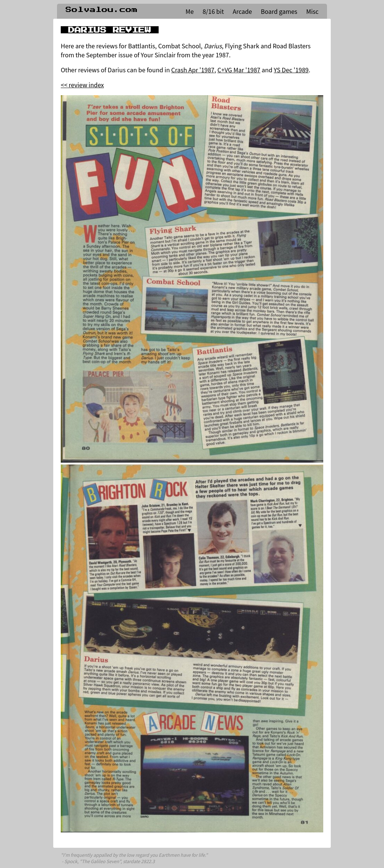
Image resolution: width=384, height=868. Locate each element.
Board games (279, 11)
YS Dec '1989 (291, 70)
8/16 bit (213, 11)
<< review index (82, 85)
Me (190, 11)
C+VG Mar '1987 (239, 70)
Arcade (242, 11)
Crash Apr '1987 (193, 70)
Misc (312, 11)
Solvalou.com (102, 10)
